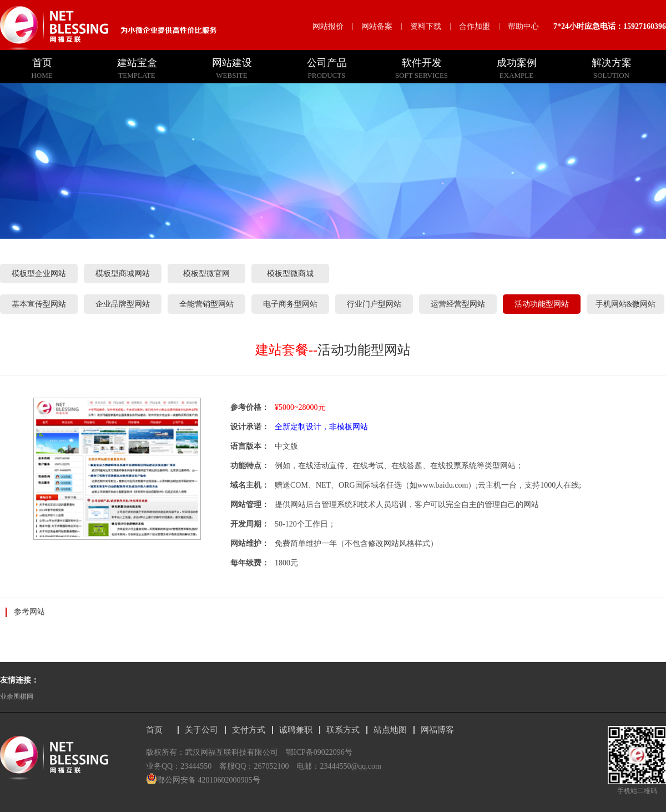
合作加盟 (475, 26)
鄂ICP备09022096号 (319, 752)
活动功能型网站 (542, 304)
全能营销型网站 (206, 304)
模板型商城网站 (123, 274)
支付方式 (249, 730)
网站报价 (328, 26)
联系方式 (343, 730)
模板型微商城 (290, 274)
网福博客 (437, 730)
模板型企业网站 (39, 274)
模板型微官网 (206, 274)
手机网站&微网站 (626, 304)
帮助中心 (523, 26)
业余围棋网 (17, 696)
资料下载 (426, 26)
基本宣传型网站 (39, 304)
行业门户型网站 (374, 304)
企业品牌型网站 (123, 304)
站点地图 (390, 730)
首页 (154, 730)
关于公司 (201, 730)
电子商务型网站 (290, 304)
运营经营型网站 (458, 304)
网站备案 (377, 26)
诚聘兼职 (296, 730)
